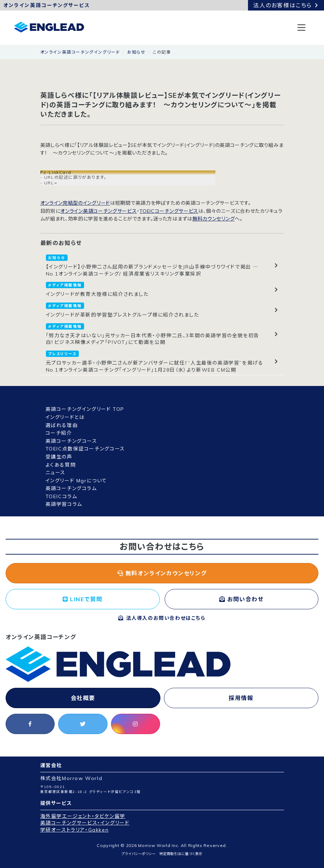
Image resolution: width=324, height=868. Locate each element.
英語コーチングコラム (71, 488)
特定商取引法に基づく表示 (181, 854)
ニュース (56, 473)
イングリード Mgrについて (76, 481)
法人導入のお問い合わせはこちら (162, 618)
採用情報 (241, 698)
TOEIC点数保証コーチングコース (85, 449)
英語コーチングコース (71, 441)
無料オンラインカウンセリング (162, 573)
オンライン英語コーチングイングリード (80, 52)
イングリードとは (65, 417)
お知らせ (136, 52)
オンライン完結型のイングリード (75, 203)
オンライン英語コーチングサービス (98, 211)
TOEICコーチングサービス (169, 211)
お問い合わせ (242, 599)
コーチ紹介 (59, 433)
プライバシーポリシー (139, 854)
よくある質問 (61, 465)
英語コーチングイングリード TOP (85, 409)
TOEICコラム (61, 496)
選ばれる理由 (62, 425)
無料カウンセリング (213, 219)
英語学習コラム (64, 504)
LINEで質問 (82, 599)
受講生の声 (59, 457)
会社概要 (83, 698)
